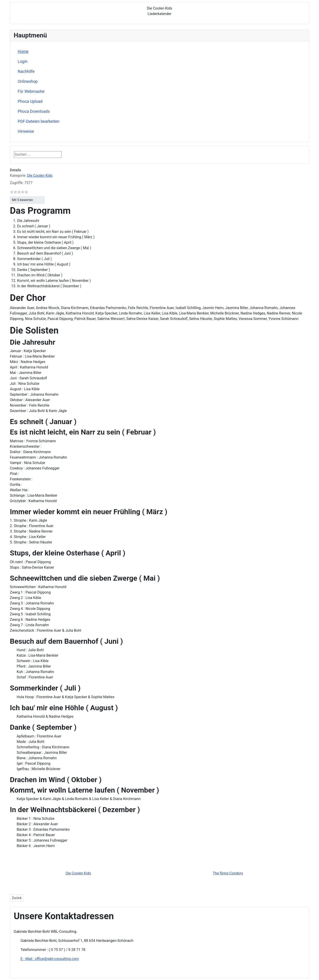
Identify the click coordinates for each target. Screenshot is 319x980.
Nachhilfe (26, 71)
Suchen (72, 155)
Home (23, 52)
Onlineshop (28, 81)
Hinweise (26, 131)
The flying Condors (228, 873)
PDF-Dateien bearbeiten (39, 121)
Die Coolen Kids (40, 176)
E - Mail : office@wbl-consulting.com (50, 959)
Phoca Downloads (34, 111)
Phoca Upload (30, 101)
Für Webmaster (31, 91)
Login (23, 61)
